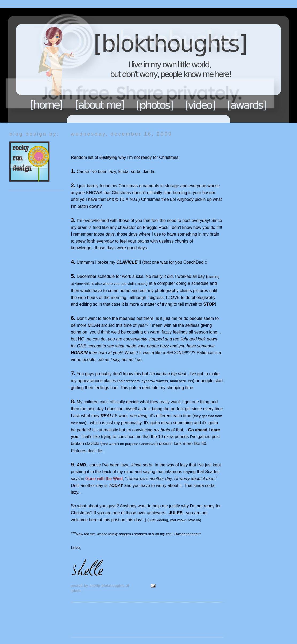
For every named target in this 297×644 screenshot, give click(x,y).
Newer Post (82, 611)
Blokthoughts (134, 65)
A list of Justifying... (96, 144)
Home (47, 105)
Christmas (93, 591)
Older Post (213, 611)
